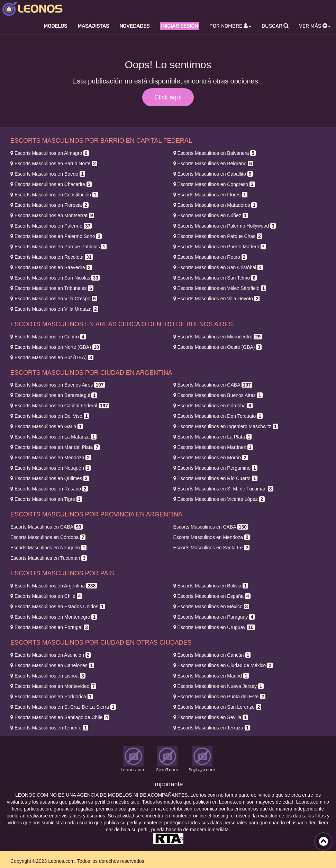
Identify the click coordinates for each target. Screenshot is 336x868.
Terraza (212, 728)
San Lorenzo (217, 707)
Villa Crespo (54, 299)
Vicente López (219, 499)
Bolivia (211, 586)
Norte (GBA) (55, 347)
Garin (47, 426)
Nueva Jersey (219, 686)
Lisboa (48, 676)
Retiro (210, 257)
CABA (213, 385)
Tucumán (49, 558)
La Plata (213, 437)
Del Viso (50, 416)
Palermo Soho (56, 236)
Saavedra (51, 267)
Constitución (54, 195)
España (212, 596)
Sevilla (211, 717)
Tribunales (52, 288)
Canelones (52, 665)
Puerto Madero (220, 247)
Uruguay (214, 627)
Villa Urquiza (54, 309)
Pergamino (215, 468)
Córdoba (213, 406)
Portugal (50, 627)
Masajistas (93, 26)
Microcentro (218, 337)
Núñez (211, 215)
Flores (210, 195)
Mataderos (215, 205)
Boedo (48, 174)
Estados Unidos (58, 606)
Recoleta (52, 257)
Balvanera (215, 153)
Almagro (50, 153)
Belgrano (214, 163)
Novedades (134, 26)
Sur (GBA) (52, 357)
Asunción (51, 655)
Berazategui (54, 395)
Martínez (213, 447)
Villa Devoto (217, 299)
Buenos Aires (58, 385)
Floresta (49, 205)
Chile (46, 596)
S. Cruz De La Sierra (63, 707)
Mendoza (51, 458)
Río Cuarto (215, 478)
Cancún (212, 655)
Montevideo (53, 686)
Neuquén (51, 468)
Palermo (51, 226)
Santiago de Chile (60, 717)
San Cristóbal (218, 267)
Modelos (55, 26)
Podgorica (52, 697)
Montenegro (54, 617)
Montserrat (52, 215)
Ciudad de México (223, 665)
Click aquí (168, 97)
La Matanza (53, 437)
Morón (211, 458)
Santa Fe (211, 548)
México (211, 606)
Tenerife (49, 728)
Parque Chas (218, 236)
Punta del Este (220, 697)
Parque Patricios (58, 247)
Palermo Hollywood (225, 226)
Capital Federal (60, 406)
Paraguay (214, 617)
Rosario (49, 489)
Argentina (54, 586)
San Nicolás (55, 278)
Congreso (214, 184)
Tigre (46, 499)
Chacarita (51, 184)
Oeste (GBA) (218, 347)
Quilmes (50, 478)
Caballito (213, 174)
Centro (48, 337)
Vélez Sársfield (220, 288)
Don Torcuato (218, 416)
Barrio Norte (54, 163)
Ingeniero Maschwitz (226, 426)
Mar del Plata (55, 447)
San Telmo (215, 278)
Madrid (211, 676)
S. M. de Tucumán (223, 489)
